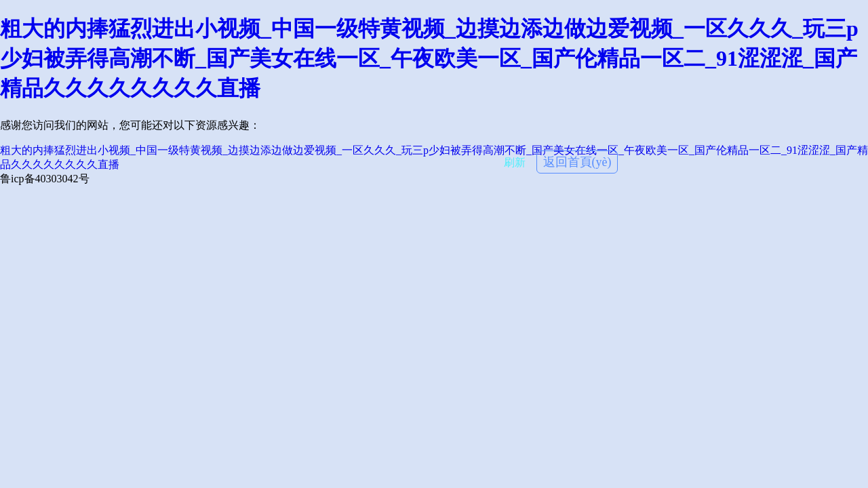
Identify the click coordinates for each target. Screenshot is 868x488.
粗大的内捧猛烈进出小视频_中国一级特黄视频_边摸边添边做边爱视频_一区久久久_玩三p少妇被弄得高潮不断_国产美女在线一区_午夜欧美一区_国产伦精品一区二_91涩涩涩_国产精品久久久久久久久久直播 (429, 58)
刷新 (515, 162)
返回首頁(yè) (577, 162)
